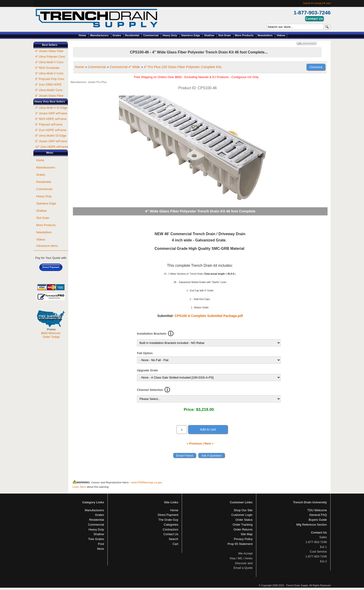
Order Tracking (243, 525)
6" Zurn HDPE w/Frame (51, 130)
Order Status (244, 520)
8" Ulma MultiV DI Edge (51, 136)
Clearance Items (47, 246)
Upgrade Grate (147, 370)
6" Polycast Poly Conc (50, 79)
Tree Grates (96, 539)
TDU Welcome (317, 510)
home (307, 3)
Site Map (247, 534)
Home (82, 35)
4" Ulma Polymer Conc (50, 57)
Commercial (151, 35)
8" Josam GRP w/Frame (51, 141)
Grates (117, 35)
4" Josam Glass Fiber (49, 51)
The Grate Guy (168, 520)
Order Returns (243, 529)
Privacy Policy (243, 539)
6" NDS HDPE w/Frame (51, 119)
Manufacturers (99, 35)
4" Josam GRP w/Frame (51, 113)
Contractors (171, 529)
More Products (244, 35)
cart (328, 3)
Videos (281, 35)
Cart (175, 544)
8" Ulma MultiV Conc (49, 90)
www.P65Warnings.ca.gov (147, 482)
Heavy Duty (170, 35)
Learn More (79, 487)
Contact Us (171, 534)
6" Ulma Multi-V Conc (49, 73)
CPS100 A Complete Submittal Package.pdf (209, 316)
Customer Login (242, 515)
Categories (171, 525)
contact (318, 3)
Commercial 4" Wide (125, 67)
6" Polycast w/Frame (49, 124)
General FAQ (318, 515)
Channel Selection (150, 390)
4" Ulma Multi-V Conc (49, 62)
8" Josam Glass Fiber (49, 96)
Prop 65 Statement (240, 544)
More (101, 549)
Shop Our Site (243, 510)
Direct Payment (168, 515)
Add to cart (208, 429)
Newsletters (265, 35)
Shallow (209, 35)
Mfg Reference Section (312, 525)
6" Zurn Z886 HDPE (48, 84)
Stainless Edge (191, 35)
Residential (132, 35)
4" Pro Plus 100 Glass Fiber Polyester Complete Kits (183, 67)
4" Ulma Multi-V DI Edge (51, 108)
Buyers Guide (318, 520)
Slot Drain (224, 35)
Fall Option (145, 353)
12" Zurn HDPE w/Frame (52, 147)
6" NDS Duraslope (47, 68)
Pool (101, 544)
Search (174, 539)
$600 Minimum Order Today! (51, 335)
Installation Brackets (152, 334)
